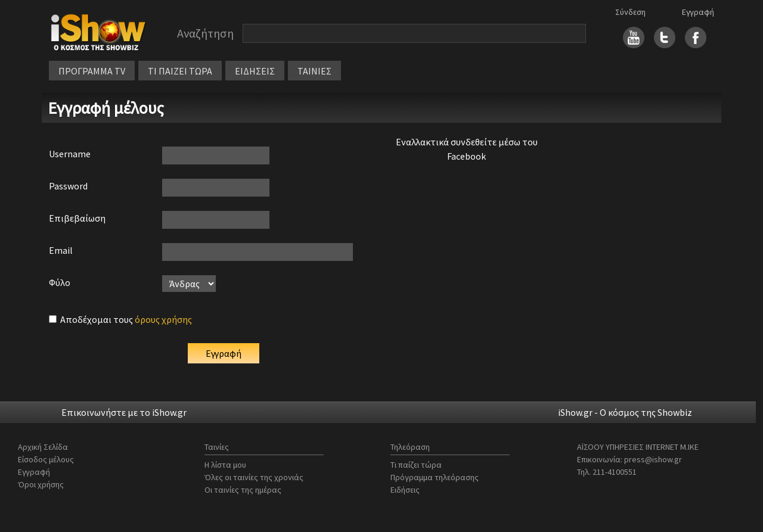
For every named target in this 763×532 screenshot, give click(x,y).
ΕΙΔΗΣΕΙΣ (255, 71)
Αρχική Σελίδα (43, 447)
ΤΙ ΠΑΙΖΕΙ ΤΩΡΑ (180, 71)
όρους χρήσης (163, 319)
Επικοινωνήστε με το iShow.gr (124, 412)
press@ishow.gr (653, 459)
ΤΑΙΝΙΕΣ (314, 71)
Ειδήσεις (405, 490)
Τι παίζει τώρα (416, 465)
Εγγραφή (698, 12)
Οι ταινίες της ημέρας (243, 490)
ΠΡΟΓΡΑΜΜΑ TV (92, 71)
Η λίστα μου (225, 465)
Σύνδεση (630, 12)
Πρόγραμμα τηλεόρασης (435, 477)
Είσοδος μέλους (46, 459)
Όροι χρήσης (41, 484)
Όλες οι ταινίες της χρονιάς (254, 477)
